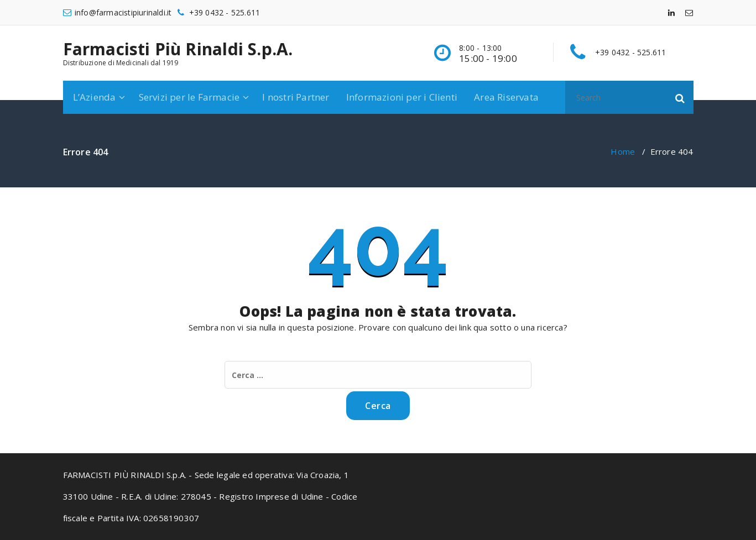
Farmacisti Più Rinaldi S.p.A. (178, 49)
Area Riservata (506, 97)
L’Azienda (95, 97)
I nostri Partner (296, 97)
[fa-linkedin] (671, 12)
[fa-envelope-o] (689, 12)
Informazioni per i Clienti (402, 97)
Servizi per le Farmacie (189, 97)
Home (623, 151)
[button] (680, 97)
